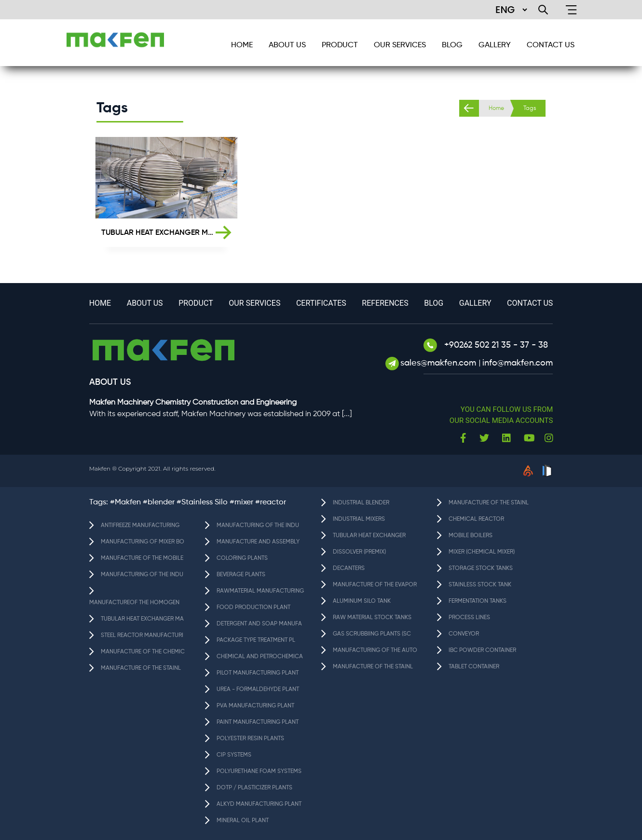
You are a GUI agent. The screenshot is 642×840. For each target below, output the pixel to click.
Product (340, 45)
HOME (242, 45)
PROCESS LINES (469, 618)
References (385, 303)
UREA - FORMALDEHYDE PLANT (258, 690)
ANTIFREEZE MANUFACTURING (140, 526)
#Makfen (125, 502)
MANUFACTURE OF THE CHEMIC (143, 652)
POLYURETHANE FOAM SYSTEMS (259, 772)
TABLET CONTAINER (474, 667)
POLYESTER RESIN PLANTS (250, 739)
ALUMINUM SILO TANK (362, 601)
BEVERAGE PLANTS (241, 575)
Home (496, 108)
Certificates (321, 303)
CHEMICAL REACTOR (476, 519)
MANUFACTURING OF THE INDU (142, 575)
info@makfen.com (518, 363)
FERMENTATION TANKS (478, 601)
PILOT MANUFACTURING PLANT (258, 673)
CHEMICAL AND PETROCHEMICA (260, 657)
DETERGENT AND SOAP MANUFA (259, 624)
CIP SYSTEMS (234, 755)
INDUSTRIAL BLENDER (361, 503)
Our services (400, 45)
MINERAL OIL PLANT (243, 821)
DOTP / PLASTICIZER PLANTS (254, 788)
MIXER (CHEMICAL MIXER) (482, 552)
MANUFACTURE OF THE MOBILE (142, 558)
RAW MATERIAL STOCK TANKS (372, 618)
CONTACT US (551, 45)
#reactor (271, 502)
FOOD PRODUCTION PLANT (253, 608)
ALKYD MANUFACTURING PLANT (259, 804)
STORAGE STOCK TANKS (481, 569)
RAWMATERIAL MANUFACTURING (260, 591)
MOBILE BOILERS (471, 536)
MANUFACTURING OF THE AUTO (375, 650)
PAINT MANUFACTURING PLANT (258, 722)
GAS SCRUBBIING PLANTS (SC (372, 634)
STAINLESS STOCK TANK (480, 585)
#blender (159, 502)
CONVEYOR (464, 634)
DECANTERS (349, 569)
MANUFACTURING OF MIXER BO (143, 542)
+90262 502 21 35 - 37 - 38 (486, 345)
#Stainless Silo (202, 502)
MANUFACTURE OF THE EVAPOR (375, 585)
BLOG (452, 45)
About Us (287, 45)
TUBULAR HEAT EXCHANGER (369, 536)
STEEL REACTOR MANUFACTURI (142, 636)
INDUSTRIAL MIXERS (359, 519)
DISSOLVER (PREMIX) (359, 552)
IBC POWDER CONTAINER (482, 650)
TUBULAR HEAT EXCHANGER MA (142, 619)
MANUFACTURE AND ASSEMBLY (258, 542)
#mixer (241, 502)
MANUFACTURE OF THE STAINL (141, 668)
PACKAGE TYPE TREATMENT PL (256, 640)
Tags (530, 108)
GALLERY (495, 45)
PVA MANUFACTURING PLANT (255, 706)
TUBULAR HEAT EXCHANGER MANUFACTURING (159, 233)
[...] (347, 414)
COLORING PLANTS (242, 558)
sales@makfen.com (439, 363)
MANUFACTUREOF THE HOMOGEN (134, 603)
